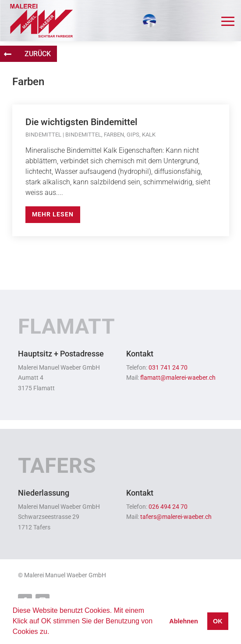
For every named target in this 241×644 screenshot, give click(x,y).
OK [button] (218, 621)
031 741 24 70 (168, 368)
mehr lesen (53, 214)
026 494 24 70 (168, 507)
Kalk (149, 135)
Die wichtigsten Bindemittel (81, 122)
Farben (114, 135)
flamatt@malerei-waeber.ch (178, 378)
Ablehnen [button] (184, 621)
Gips (133, 135)
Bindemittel (43, 135)
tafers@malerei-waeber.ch (176, 517)
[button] (53, 633)
